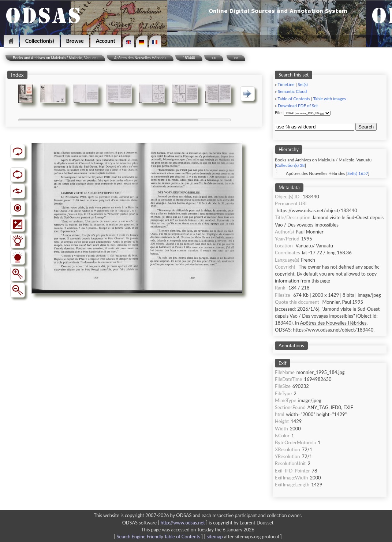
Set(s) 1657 (358, 173)
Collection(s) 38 (290, 165)
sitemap (215, 537)
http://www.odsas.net (183, 523)
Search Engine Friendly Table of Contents (158, 537)
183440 (189, 58)
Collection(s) (40, 41)
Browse (75, 41)
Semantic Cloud (292, 91)
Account (106, 41)
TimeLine (286, 84)
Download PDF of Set (298, 106)
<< (214, 58)
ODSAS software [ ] (166, 523)
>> (236, 58)
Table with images (330, 99)
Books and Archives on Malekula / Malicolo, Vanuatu (55, 58)
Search (366, 127)
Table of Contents (294, 99)
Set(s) (303, 84)
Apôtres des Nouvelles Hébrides (140, 58)
